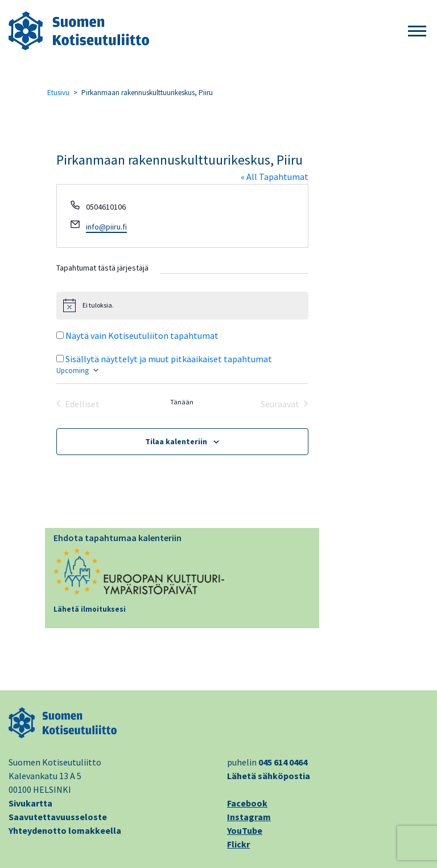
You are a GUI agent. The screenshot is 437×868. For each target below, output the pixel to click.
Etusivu (58, 93)
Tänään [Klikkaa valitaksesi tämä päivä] (182, 402)
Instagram (249, 817)
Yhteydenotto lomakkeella (65, 830)
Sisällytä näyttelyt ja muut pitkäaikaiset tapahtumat (169, 359)
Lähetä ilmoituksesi (90, 609)
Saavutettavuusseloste (58, 817)
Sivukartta (30, 803)
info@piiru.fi (106, 227)
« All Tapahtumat (275, 177)
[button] (417, 32)
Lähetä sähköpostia (269, 776)
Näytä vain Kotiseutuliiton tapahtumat (142, 335)
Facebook (247, 803)
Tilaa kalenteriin (176, 441)
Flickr (238, 844)
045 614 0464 (283, 762)
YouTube (245, 830)
